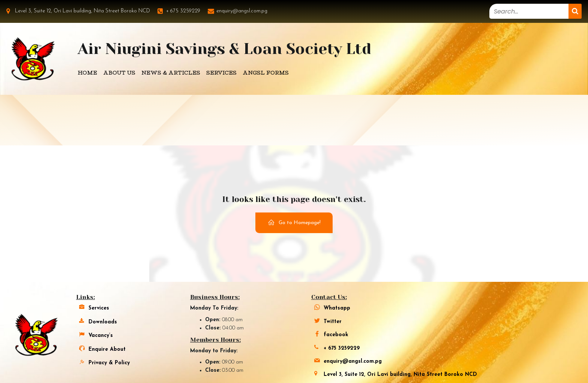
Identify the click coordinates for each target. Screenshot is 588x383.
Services (221, 73)
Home (87, 73)
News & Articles (171, 73)
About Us (119, 73)
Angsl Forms (266, 73)
